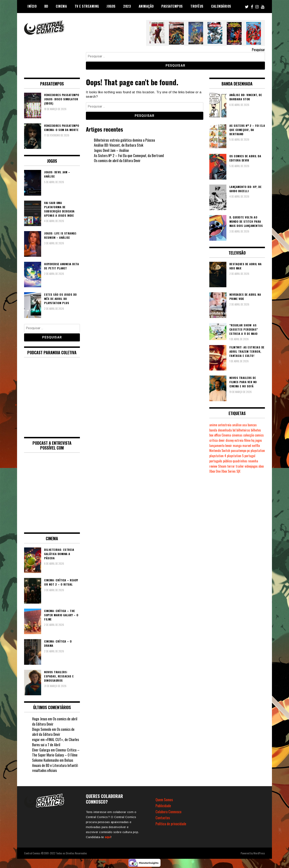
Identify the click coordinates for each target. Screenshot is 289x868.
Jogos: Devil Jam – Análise (111, 150)
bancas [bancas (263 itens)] (252, 425)
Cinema (61, 6)
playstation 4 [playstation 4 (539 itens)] (218, 456)
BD (46, 6)
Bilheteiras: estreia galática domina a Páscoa (124, 140)
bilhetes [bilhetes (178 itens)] (256, 430)
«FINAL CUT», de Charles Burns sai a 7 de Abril (55, 742)
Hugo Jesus (40, 719)
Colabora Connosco (168, 812)
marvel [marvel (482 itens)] (247, 446)
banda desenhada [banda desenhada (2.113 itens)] (221, 430)
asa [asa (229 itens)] (245, 425)
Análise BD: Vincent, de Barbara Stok (119, 145)
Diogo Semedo (42, 729)
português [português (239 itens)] (216, 461)
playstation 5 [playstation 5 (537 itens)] (235, 456)
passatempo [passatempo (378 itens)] (239, 451)
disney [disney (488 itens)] (230, 440)
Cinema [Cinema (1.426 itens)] (226, 435)
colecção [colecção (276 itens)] (249, 435)
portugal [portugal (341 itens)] (250, 456)
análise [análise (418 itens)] (237, 425)
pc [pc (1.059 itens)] (248, 451)
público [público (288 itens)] (227, 461)
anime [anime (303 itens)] (213, 425)
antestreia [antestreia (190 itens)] (225, 425)
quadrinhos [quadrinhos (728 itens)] (240, 461)
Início (32, 6)
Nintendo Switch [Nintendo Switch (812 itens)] (220, 451)
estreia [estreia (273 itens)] (239, 440)
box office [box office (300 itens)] (215, 435)
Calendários (221, 6)
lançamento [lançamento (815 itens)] (217, 446)
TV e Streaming (87, 6)
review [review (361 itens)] (213, 466)
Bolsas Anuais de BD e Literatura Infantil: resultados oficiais (55, 765)
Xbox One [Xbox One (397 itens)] (215, 471)
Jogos (111, 6)
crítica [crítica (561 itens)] (214, 440)
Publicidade (163, 806)
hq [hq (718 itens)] (253, 440)
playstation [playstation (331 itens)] (258, 451)
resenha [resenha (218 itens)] (253, 461)
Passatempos (172, 6)
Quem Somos (164, 800)
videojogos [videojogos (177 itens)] (251, 466)
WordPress (259, 853)
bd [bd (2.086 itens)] (234, 430)
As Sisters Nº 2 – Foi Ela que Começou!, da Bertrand (129, 155)
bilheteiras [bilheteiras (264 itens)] (243, 430)
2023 (127, 6)
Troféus (197, 6)
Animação (146, 6)
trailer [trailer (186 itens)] (240, 466)
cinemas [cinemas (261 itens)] (237, 435)
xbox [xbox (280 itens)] (261, 466)
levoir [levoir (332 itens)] (229, 446)
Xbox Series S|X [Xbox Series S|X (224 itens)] (231, 471)
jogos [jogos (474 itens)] (259, 440)
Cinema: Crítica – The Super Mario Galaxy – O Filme (56, 752)
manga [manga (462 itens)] (237, 446)
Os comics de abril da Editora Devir (117, 160)
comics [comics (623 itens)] (259, 435)
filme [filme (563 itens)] (247, 440)
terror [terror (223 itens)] (231, 466)
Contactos (163, 818)
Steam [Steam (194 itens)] (222, 466)
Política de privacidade (171, 824)
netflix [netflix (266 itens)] (256, 446)
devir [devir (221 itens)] (222, 440)
